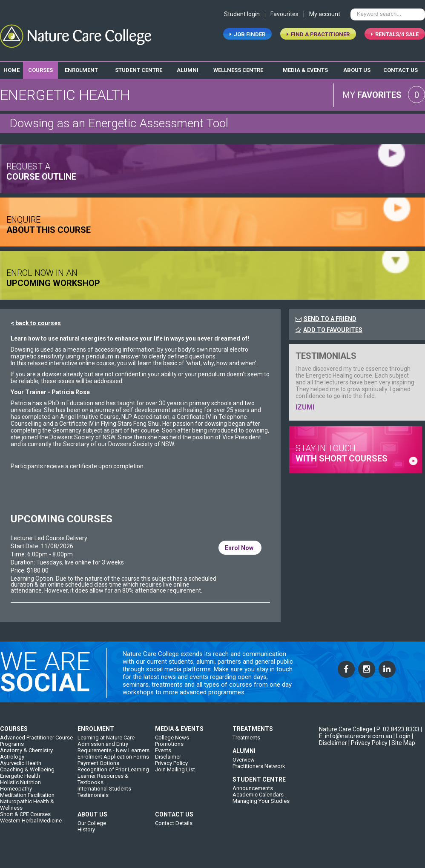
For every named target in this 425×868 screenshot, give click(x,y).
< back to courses (36, 321)
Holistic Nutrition (20, 788)
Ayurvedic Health (21, 769)
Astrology (12, 762)
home (11, 67)
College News (172, 743)
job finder (247, 36)
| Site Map (402, 748)
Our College (92, 829)
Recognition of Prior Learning (113, 775)
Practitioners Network (259, 772)
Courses (40, 67)
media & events (305, 67)
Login (403, 742)
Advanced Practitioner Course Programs (36, 746)
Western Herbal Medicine (31, 826)
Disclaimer (168, 762)
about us (357, 67)
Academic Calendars (258, 800)
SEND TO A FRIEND (330, 316)
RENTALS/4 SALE (395, 36)
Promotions (169, 749)
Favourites (284, 16)
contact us (401, 67)
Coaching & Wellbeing (27, 775)
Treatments (246, 743)
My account (325, 16)
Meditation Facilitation (27, 801)
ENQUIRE (49, 221)
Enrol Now (240, 544)
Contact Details (174, 829)
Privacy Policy (171, 769)
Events (163, 756)
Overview (244, 765)
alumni (188, 67)
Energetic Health (20, 781)
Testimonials (93, 801)
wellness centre (238, 67)
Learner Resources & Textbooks (103, 785)
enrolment (81, 67)
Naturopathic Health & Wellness (27, 810)
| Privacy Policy (368, 748)
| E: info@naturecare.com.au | (370, 738)
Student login (242, 16)
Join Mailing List (175, 775)
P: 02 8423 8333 (398, 735)
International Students (104, 794)
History (86, 835)
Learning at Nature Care (106, 743)
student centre (139, 67)
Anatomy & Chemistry (26, 756)
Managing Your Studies (261, 806)
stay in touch (342, 450)
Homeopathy (16, 794)
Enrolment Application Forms (113, 762)
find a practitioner (318, 36)
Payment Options (98, 769)
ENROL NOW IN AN (53, 274)
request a (41, 168)
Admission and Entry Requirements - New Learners (113, 753)
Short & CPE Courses (25, 820)
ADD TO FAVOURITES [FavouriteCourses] (329, 327)
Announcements (253, 794)
